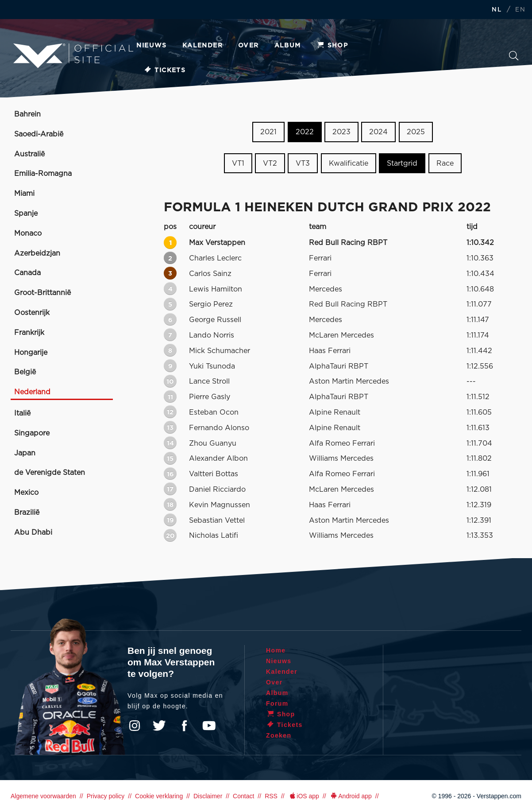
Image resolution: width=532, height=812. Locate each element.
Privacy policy (106, 796)
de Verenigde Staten (50, 473)
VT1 (238, 163)
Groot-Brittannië (42, 293)
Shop (332, 46)
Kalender (202, 46)
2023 (341, 132)
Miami (24, 194)
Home (276, 650)
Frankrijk (29, 333)
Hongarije (31, 353)
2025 (416, 132)
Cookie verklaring (159, 796)
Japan (25, 453)
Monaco (28, 233)
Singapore (32, 433)
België (25, 372)
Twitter (159, 726)
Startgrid (402, 163)
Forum (277, 703)
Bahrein (27, 114)
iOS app (304, 796)
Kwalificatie (349, 163)
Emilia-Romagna (43, 174)
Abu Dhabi (33, 532)
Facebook (184, 726)
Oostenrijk (32, 313)
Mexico (26, 493)
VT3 (303, 163)
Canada (27, 273)
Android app (351, 796)
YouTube (209, 726)
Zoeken (514, 56)
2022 (305, 132)
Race (445, 163)
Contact (243, 796)
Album (288, 46)
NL (497, 10)
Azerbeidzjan (37, 253)
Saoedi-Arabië (39, 134)
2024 (378, 132)
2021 (268, 132)
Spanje (26, 214)
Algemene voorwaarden (43, 796)
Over (249, 46)
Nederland (32, 392)
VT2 (270, 163)
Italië (22, 413)
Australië (29, 154)
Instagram (135, 726)
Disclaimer (208, 796)
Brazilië (27, 513)
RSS (271, 796)
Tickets (164, 70)
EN (520, 10)
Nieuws (151, 46)
